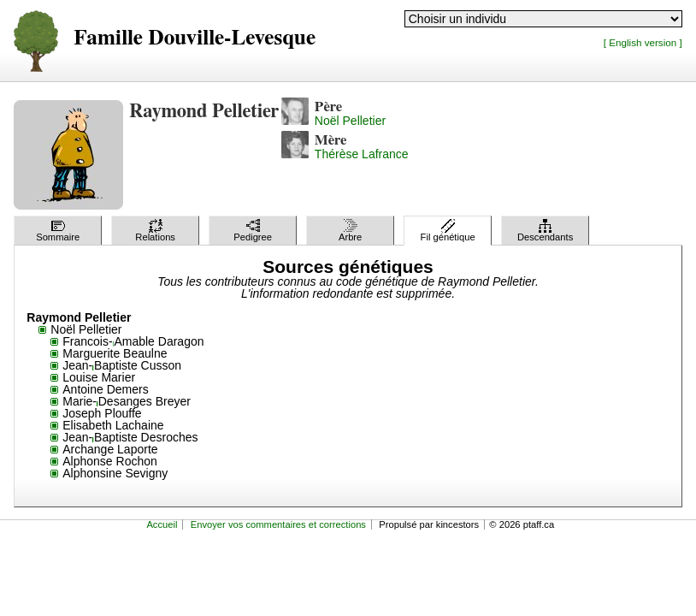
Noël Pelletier (350, 121)
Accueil (162, 524)
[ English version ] (643, 42)
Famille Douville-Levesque (195, 38)
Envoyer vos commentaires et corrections (278, 524)
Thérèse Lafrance (362, 154)
